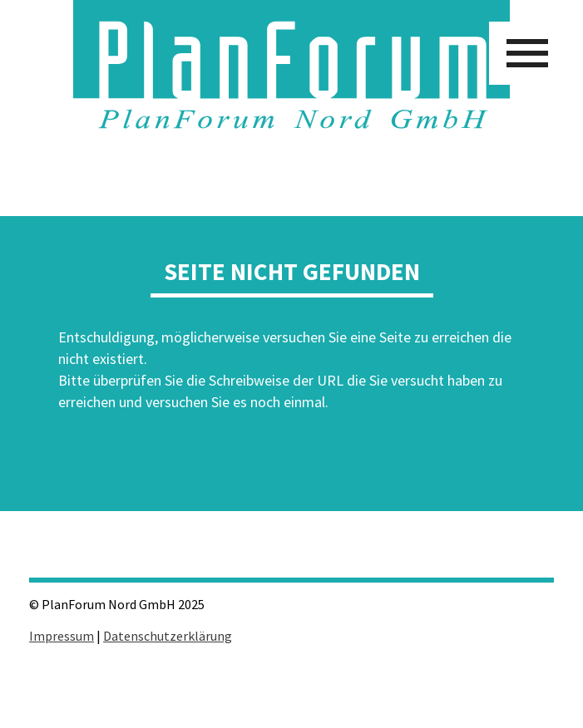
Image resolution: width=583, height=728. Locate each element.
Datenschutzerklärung (168, 636)
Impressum (62, 636)
